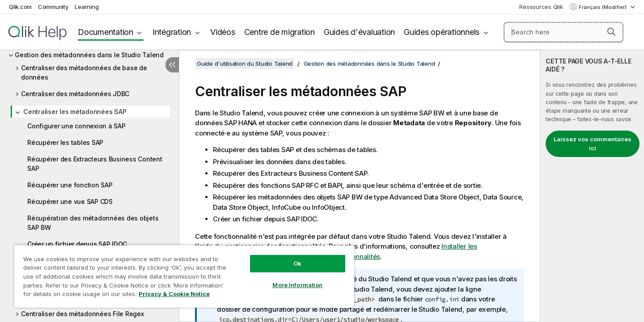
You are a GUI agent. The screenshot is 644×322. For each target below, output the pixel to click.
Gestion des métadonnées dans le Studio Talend (89, 55)
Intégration (172, 32)
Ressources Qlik (541, 7)
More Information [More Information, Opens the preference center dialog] (297, 285)
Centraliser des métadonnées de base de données (84, 72)
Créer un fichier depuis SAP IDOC (77, 244)
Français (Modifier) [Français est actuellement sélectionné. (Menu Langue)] (603, 7)
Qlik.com (20, 7)
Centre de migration (280, 32)
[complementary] (592, 186)
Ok (297, 263)
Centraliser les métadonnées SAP (75, 112)
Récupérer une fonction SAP (70, 185)
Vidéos (223, 32)
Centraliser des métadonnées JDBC (75, 94)
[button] (611, 32)
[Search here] (564, 32)
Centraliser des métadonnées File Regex (83, 314)
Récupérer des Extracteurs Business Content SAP (95, 164)
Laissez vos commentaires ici (593, 144)
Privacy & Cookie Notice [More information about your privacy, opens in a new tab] (174, 294)
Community (53, 7)
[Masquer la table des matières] (172, 65)
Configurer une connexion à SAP (76, 126)
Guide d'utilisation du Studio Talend (245, 64)
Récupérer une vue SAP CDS (70, 201)
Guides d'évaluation (359, 32)
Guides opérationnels (442, 32)
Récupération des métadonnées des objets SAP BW (93, 223)
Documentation (106, 32)
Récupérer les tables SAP (65, 142)
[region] (184, 276)
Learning (87, 7)
